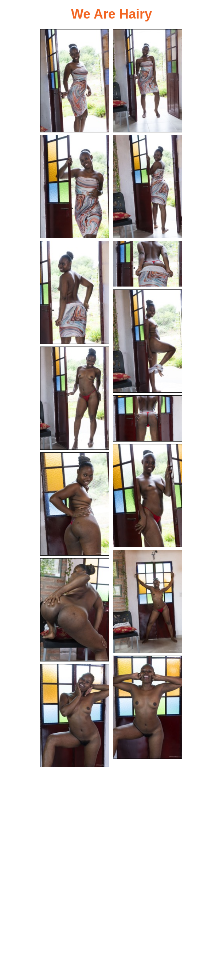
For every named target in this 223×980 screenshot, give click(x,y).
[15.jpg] (75, 716)
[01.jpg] (75, 81)
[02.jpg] (148, 81)
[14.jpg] (148, 707)
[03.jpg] (75, 187)
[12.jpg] (148, 601)
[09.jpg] (148, 419)
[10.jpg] (148, 496)
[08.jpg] (75, 398)
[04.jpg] (148, 187)
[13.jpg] (75, 610)
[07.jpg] (148, 341)
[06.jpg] (148, 264)
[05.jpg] (75, 292)
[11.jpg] (75, 504)
